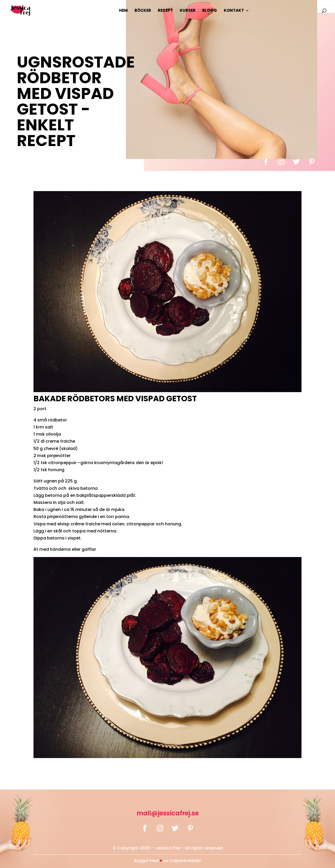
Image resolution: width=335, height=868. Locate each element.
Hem (123, 11)
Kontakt (234, 11)
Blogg (210, 11)
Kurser (188, 11)
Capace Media (185, 861)
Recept (165, 11)
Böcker (143, 11)
